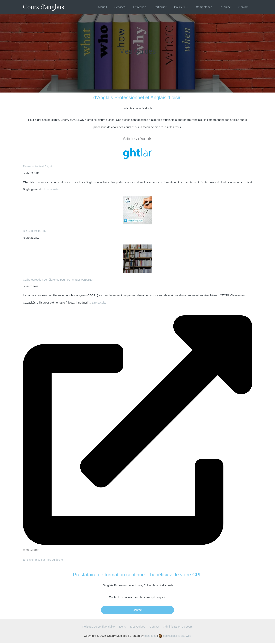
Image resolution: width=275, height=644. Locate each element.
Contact (137, 610)
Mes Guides (138, 627)
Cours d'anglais (43, 7)
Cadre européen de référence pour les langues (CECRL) (59, 280)
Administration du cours (176, 627)
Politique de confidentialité (101, 627)
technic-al (150, 636)
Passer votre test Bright (38, 166)
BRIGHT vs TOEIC (35, 231)
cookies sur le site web (175, 636)
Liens (124, 627)
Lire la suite (52, 189)
